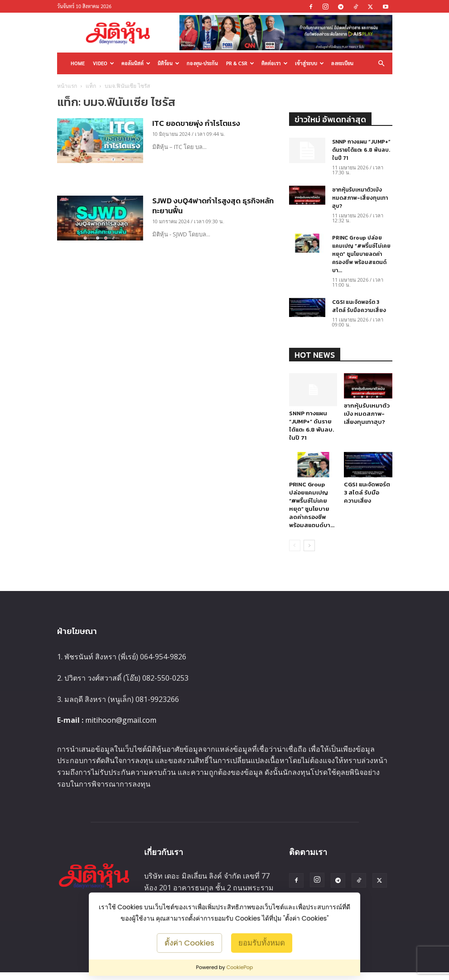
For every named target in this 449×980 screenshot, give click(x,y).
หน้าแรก (67, 86)
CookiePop (240, 967)
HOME (78, 63)
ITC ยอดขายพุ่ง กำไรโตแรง (196, 123)
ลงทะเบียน (342, 63)
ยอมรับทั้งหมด (262, 942)
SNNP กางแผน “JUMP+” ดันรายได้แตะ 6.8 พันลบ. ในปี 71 (361, 150)
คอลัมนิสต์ (136, 63)
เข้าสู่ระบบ (309, 63)
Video (104, 63)
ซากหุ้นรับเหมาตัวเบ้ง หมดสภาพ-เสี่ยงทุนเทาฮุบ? (360, 198)
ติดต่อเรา (275, 63)
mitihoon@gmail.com (121, 720)
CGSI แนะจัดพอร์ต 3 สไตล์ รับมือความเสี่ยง (359, 306)
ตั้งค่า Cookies (189, 942)
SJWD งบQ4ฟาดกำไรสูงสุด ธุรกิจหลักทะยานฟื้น (213, 206)
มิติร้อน (169, 63)
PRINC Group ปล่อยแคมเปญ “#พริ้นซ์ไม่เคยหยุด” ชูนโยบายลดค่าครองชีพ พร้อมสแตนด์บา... (361, 254)
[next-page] (309, 545)
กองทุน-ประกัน (202, 63)
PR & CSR (240, 63)
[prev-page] (295, 545)
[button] (381, 63)
